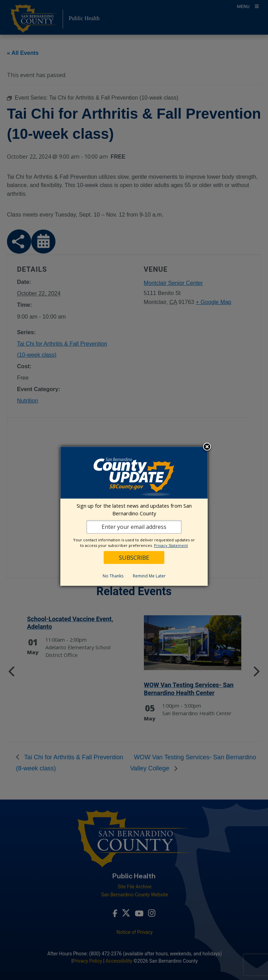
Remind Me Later (149, 576)
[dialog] (134, 516)
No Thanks (113, 576)
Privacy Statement (171, 545)
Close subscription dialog (207, 447)
